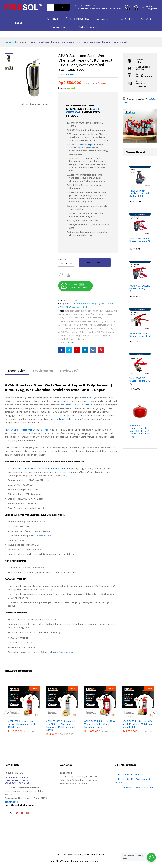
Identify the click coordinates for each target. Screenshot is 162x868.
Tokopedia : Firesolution (131, 774)
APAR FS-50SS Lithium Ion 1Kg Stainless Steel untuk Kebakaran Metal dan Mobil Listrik (61, 725)
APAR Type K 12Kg (71, 324)
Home (52, 19)
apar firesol (92, 314)
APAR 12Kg (104, 310)
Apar (95, 310)
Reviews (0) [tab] (69, 370)
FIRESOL (71, 74)
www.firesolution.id (63, 651)
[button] (69, 274)
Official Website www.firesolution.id (137, 787)
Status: (62, 88)
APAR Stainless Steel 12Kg (89, 321)
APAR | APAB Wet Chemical (73, 306)
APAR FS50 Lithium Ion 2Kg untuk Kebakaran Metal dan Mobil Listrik (23, 723)
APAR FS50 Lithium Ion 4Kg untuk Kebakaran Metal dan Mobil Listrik (137, 723)
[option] (24, 711)
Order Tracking (88, 27)
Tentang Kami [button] (59, 27)
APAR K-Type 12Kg (74, 317)
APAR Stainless (93, 317)
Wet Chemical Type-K (84, 145)
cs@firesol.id (88, 6)
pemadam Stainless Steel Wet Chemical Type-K (42, 468)
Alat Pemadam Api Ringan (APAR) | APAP (92, 303)
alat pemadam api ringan (78, 310)
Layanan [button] (103, 19)
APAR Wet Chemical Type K (96, 335)
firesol (62, 338)
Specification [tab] (43, 370)
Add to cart (95, 262)
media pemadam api (66, 418)
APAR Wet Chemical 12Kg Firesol (76, 331)
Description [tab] (17, 370)
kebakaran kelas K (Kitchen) (75, 404)
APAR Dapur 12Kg (75, 314)
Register (152, 9)
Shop (17, 42)
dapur (90, 397)
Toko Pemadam (77, 19)
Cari (62, 7)
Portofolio (146, 19)
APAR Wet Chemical (75, 328)
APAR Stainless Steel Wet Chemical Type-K (28, 429)
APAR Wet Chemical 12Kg (100, 328)
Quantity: (62, 259)
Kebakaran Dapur (75, 338)
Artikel (127, 19)
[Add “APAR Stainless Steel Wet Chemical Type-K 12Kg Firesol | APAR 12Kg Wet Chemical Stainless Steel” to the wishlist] (61, 274)
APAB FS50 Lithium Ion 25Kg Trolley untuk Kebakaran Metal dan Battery (100, 723)
